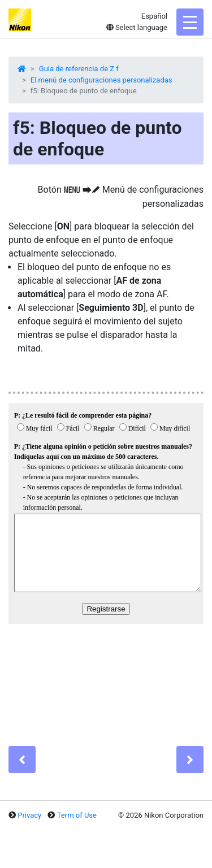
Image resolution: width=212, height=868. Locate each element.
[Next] (190, 759)
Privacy (29, 815)
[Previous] (22, 759)
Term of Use (77, 815)
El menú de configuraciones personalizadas (101, 80)
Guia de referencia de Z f (79, 69)
